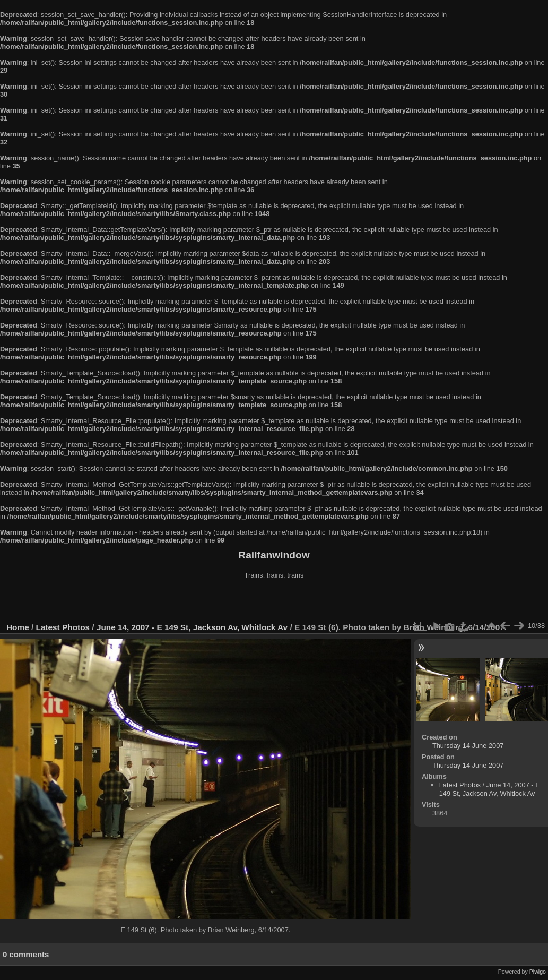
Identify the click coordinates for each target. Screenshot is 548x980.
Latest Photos (63, 627)
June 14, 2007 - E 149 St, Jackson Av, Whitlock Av (192, 627)
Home (18, 627)
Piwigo (538, 972)
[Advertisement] (274, 602)
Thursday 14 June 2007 (468, 746)
